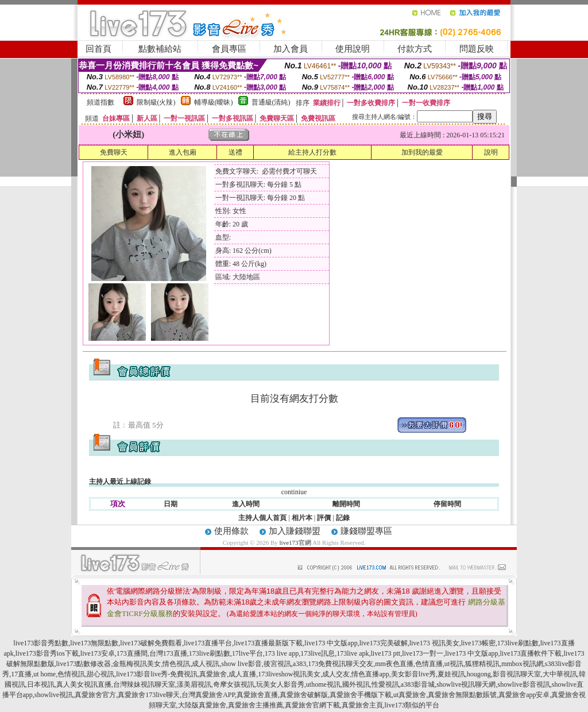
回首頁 (98, 49)
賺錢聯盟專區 (366, 531)
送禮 (235, 152)
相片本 (302, 518)
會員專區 (229, 49)
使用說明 (353, 49)
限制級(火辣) (156, 102)
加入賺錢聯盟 (295, 531)
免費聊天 (114, 152)
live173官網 (295, 542)
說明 (491, 152)
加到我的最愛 (422, 152)
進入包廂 (183, 152)
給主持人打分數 (312, 152)
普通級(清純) (271, 102)
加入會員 (291, 49)
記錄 (343, 518)
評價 (324, 518)
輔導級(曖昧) (214, 102)
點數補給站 (160, 49)
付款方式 (415, 49)
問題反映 (477, 49)
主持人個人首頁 (262, 518)
